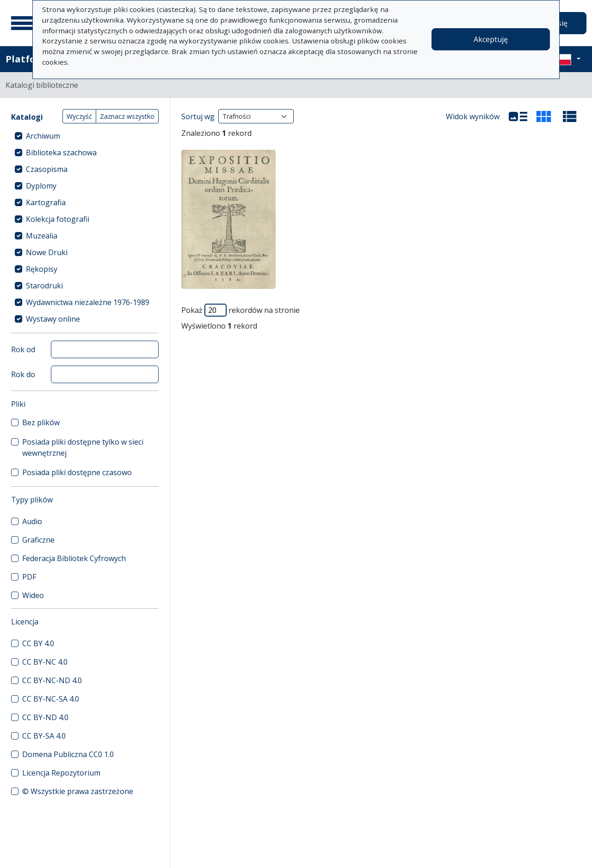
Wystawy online (53, 319)
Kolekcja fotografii (58, 219)
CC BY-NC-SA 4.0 (51, 699)
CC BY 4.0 (38, 643)
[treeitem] (85, 136)
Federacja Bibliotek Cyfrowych (74, 558)
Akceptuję (491, 39)
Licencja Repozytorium (61, 773)
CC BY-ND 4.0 (45, 717)
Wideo (33, 595)
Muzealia (42, 236)
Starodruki (44, 286)
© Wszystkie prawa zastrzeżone (78, 791)
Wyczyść (79, 116)
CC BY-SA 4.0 (44, 736)
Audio (32, 521)
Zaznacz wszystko (127, 116)
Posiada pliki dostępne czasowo (77, 472)
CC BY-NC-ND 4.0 (52, 680)
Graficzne (38, 540)
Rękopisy (42, 269)
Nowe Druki (47, 252)
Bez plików (41, 422)
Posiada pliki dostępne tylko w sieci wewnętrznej (83, 447)
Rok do (23, 374)
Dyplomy (41, 186)
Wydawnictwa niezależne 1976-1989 (88, 302)
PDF (29, 577)
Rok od (23, 349)
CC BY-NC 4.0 (45, 662)
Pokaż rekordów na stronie (240, 310)
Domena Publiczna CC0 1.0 (68, 754)
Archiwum (43, 136)
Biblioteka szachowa (61, 153)
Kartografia (46, 202)
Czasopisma (47, 169)
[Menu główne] (23, 23)
